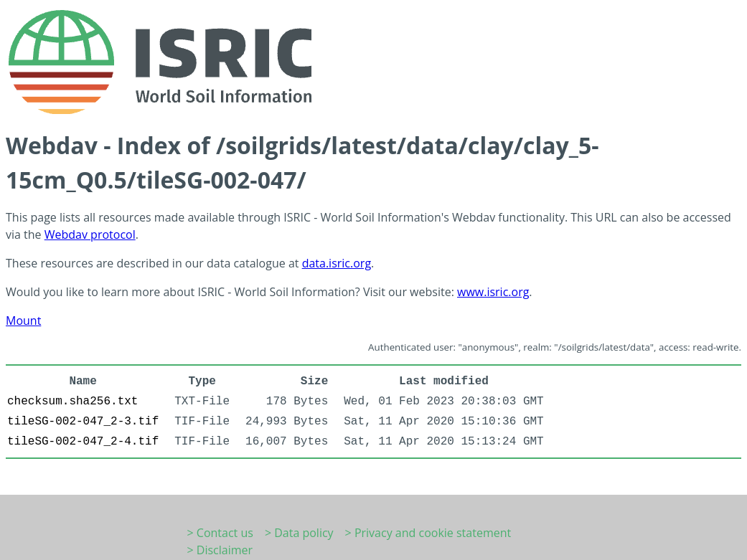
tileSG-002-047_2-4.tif (83, 442)
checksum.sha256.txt (72, 402)
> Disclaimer (220, 550)
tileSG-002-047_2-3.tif (83, 422)
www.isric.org (493, 292)
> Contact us (220, 533)
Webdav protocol (90, 234)
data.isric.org (337, 263)
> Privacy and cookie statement (428, 533)
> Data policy (299, 533)
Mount (23, 321)
